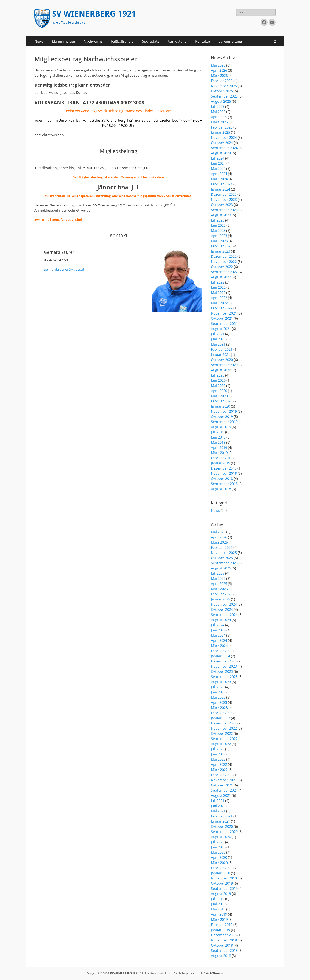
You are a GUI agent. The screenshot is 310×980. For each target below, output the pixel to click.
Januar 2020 (221, 406)
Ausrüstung (177, 41)
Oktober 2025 (222, 91)
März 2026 (219, 76)
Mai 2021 (218, 344)
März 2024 (219, 179)
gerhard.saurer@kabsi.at (64, 269)
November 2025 (224, 86)
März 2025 (219, 122)
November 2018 (224, 473)
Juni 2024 (218, 163)
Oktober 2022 (222, 267)
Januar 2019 (221, 463)
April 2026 (219, 70)
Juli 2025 (218, 107)
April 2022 (219, 298)
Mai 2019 (218, 442)
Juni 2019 (218, 437)
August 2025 (221, 101)
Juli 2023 (218, 220)
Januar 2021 (221, 355)
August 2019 (221, 427)
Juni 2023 (218, 225)
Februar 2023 (222, 246)
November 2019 (224, 411)
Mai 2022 (218, 293)
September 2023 (224, 210)
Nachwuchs (93, 41)
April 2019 (219, 448)
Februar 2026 (222, 81)
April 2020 (219, 391)
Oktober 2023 (222, 205)
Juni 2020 (218, 380)
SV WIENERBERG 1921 (94, 14)
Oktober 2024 (222, 143)
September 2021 (224, 324)
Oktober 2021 (222, 318)
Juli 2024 (218, 158)
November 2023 (224, 200)
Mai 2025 (218, 112)
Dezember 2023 (224, 194)
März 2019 (219, 453)
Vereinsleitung (230, 41)
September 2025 (224, 96)
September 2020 (224, 365)
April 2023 (219, 236)
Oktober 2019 (222, 417)
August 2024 (221, 153)
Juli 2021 (218, 334)
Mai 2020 (218, 386)
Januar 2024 (221, 189)
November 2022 (224, 262)
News (39, 41)
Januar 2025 (221, 132)
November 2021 (224, 313)
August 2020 (221, 370)
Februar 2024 (222, 184)
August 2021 (221, 329)
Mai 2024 (218, 169)
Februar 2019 (222, 458)
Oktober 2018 (222, 479)
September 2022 (224, 272)
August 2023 (221, 215)
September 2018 (224, 484)
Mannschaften (64, 41)
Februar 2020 (222, 401)
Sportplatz (151, 41)
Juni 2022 (218, 287)
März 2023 (219, 241)
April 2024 (219, 174)
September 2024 (224, 148)
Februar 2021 (222, 349)
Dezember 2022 (224, 256)
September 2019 (224, 422)
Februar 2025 (222, 127)
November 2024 (224, 138)
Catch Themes (214, 973)
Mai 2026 (218, 65)
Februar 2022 (222, 308)
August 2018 (221, 489)
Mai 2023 (218, 231)
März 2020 (219, 396)
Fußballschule (122, 41)
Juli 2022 (218, 282)
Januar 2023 (221, 251)
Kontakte (203, 41)
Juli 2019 (218, 432)
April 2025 (219, 117)
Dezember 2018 (224, 468)
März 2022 (219, 303)
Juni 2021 (218, 339)
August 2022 (221, 277)
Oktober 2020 (222, 360)
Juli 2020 (218, 375)
